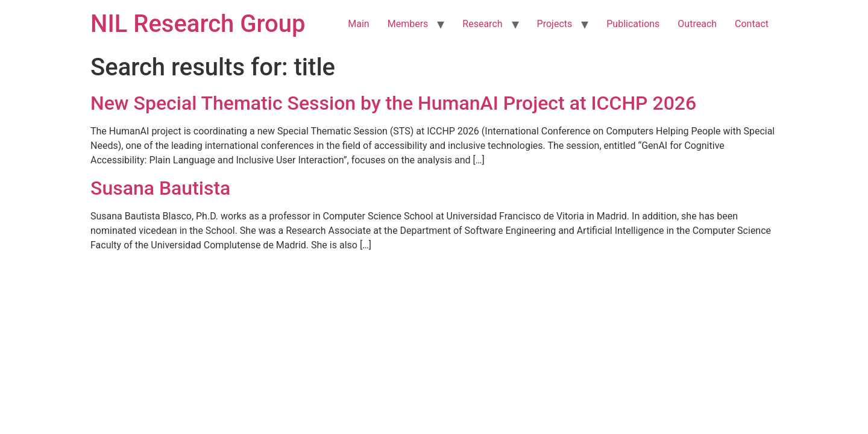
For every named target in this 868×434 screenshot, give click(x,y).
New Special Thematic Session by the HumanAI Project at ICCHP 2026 (393, 103)
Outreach (697, 24)
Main (358, 24)
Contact (752, 24)
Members (408, 24)
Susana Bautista (160, 188)
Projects (555, 24)
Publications (633, 24)
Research (482, 24)
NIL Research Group (198, 24)
